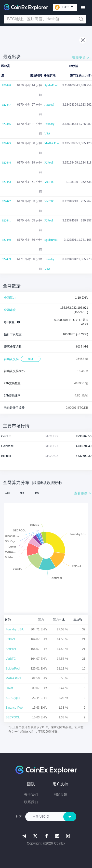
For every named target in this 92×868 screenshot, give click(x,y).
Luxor (9, 688)
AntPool (49, 105)
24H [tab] (7, 493)
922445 (6, 143)
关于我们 (31, 794)
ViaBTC (49, 182)
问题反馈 (60, 794)
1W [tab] (37, 493)
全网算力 (10, 298)
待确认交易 (11, 359)
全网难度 (10, 310)
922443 (6, 182)
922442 (6, 201)
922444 (6, 163)
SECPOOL (13, 717)
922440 (6, 240)
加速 (31, 359)
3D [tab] (22, 493)
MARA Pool (52, 143)
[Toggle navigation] (83, 8)
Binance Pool (14, 708)
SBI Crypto (13, 698)
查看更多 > (81, 58)
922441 (6, 220)
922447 (6, 105)
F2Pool (49, 163)
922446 (6, 124)
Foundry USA (49, 129)
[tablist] (46, 493)
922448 (6, 85)
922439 (6, 259)
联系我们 (31, 802)
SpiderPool (51, 85)
